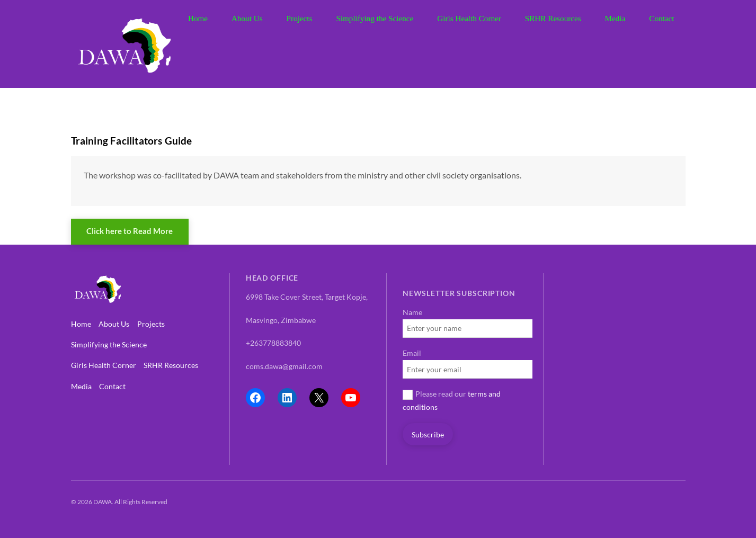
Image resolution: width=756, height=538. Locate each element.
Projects (300, 18)
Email (412, 353)
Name (412, 312)
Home (198, 18)
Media (615, 18)
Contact (661, 18)
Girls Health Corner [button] (104, 365)
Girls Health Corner (469, 18)
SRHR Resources (553, 18)
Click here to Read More (130, 231)
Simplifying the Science (375, 18)
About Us (247, 18)
